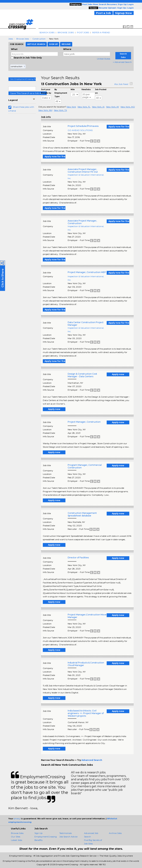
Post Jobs (83, 32)
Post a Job (104, 13)
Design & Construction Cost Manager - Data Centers (82, 375)
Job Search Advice (68, 837)
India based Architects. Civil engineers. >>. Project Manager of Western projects (86, 713)
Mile (73, 90)
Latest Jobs (17, 840)
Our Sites (16, 837)
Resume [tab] (66, 44)
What (14, 49)
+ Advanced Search (122, 62)
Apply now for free (119, 127)
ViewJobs (86, 90)
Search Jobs (47, 32)
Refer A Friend (101, 32)
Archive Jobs (115, 833)
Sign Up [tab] (53, 44)
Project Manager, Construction (84, 422)
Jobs (11, 39)
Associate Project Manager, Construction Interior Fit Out (83, 171)
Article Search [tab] (36, 44)
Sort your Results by (46, 91)
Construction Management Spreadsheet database (82, 514)
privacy (17, 819)
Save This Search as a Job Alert (28, 93)
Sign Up (38, 833)
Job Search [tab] (17, 44)
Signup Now (123, 13)
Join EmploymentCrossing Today (23, 79)
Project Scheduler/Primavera (83, 126)
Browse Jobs (66, 32)
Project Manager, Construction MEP (87, 272)
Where (67, 49)
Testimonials (66, 833)
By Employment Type (61, 93)
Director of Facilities (78, 558)
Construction (39, 39)
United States (104, 59)
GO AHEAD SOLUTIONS (80, 130)
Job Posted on (101, 91)
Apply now (118, 374)
